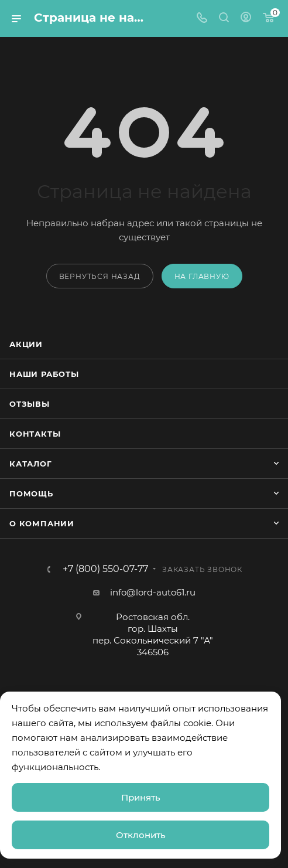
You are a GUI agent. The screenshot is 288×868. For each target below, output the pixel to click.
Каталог (31, 464)
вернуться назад (100, 276)
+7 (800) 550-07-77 (105, 569)
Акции (26, 344)
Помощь (31, 493)
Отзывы (30, 404)
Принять (141, 797)
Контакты (35, 434)
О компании (42, 523)
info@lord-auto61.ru (153, 592)
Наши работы (44, 374)
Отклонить (141, 835)
